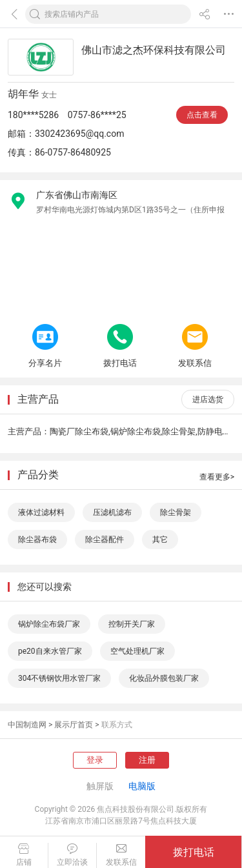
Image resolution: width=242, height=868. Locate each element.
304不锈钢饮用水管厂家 (59, 678)
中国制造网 (27, 725)
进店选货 (208, 399)
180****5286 (33, 115)
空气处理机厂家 (137, 651)
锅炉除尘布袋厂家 (49, 624)
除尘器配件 (105, 540)
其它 (160, 540)
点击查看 (202, 115)
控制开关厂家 (132, 624)
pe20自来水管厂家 (50, 651)
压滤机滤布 (112, 512)
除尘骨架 (176, 512)
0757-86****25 (97, 115)
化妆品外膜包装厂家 (164, 678)
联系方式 (117, 725)
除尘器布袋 (37, 540)
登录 (95, 760)
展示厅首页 (74, 725)
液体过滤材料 (41, 512)
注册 (147, 760)
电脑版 (142, 786)
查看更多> (217, 477)
